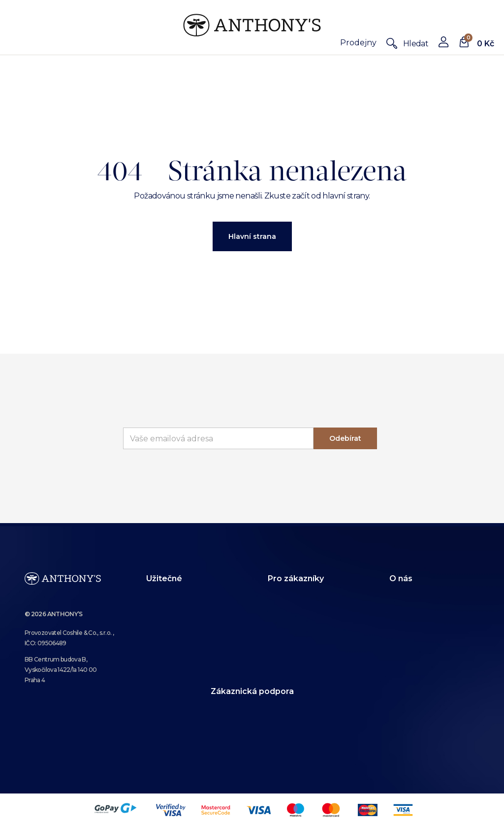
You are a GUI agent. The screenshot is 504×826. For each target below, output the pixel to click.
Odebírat (345, 438)
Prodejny (358, 43)
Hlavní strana (252, 236)
